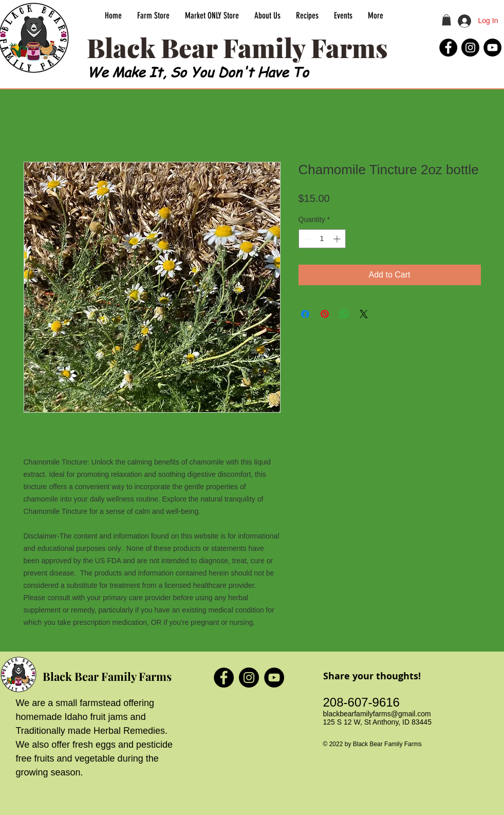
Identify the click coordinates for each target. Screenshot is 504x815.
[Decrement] (306, 239)
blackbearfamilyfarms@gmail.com (377, 714)
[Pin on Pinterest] (325, 314)
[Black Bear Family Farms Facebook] (448, 48)
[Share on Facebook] (305, 314)
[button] (446, 20)
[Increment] (338, 239)
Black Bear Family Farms (107, 676)
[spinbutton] (322, 239)
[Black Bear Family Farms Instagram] (470, 48)
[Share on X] (364, 314)
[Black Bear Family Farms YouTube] (492, 48)
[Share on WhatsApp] (344, 314)
